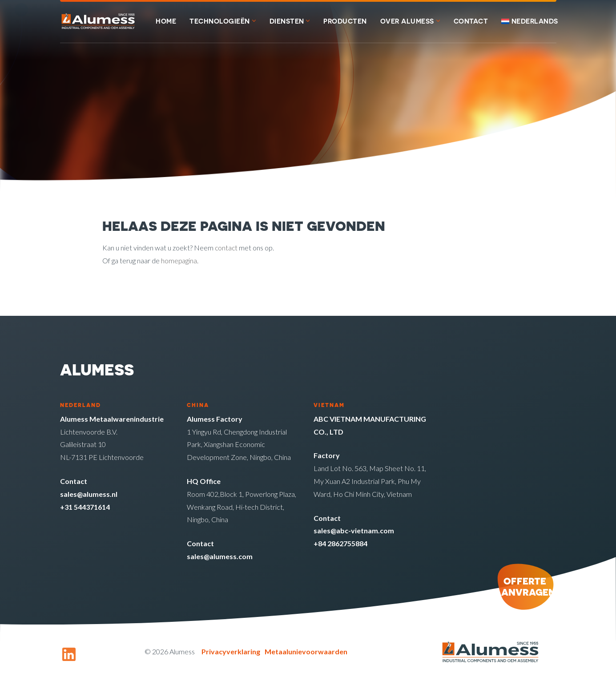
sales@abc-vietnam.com (354, 530)
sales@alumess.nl (89, 494)
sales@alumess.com (220, 556)
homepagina (179, 260)
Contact (471, 21)
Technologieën (220, 21)
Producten (345, 21)
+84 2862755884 (340, 543)
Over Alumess (407, 21)
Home (166, 21)
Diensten (287, 21)
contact (227, 248)
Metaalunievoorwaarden (306, 651)
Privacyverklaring (231, 651)
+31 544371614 (85, 506)
